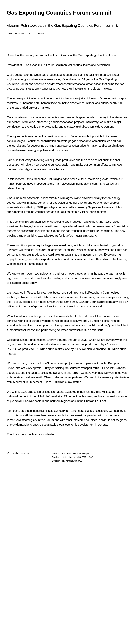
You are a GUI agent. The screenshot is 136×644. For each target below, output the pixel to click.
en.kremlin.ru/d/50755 (72, 461)
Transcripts (84, 453)
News (75, 453)
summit (63, 136)
